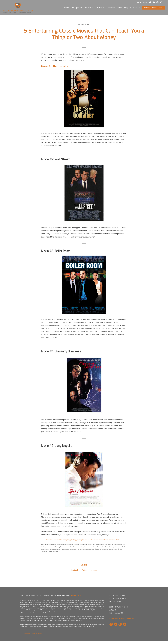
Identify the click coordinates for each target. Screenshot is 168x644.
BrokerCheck (76, 598)
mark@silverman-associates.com (122, 621)
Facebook (74, 573)
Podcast (111, 9)
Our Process (100, 9)
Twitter (84, 573)
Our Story (88, 9)
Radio (120, 9)
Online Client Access (153, 9)
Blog (126, 9)
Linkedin (94, 573)
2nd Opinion (76, 9)
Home (66, 9)
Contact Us (135, 9)
